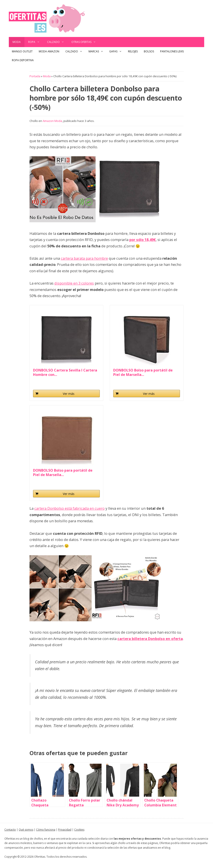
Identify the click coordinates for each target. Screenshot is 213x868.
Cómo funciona (46, 830)
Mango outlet (22, 51)
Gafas (117, 51)
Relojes (133, 51)
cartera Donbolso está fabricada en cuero (69, 508)
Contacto (10, 830)
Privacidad (65, 830)
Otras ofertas (85, 42)
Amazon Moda (52, 121)
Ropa (36, 42)
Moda (17, 42)
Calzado (57, 42)
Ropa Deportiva (23, 60)
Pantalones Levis (172, 51)
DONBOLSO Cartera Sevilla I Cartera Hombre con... (65, 372)
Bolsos (149, 51)
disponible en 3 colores (74, 283)
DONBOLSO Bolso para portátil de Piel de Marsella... (143, 372)
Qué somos (26, 830)
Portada (35, 76)
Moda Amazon (49, 51)
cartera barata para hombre (84, 258)
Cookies (79, 830)
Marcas (97, 51)
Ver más (69, 394)
